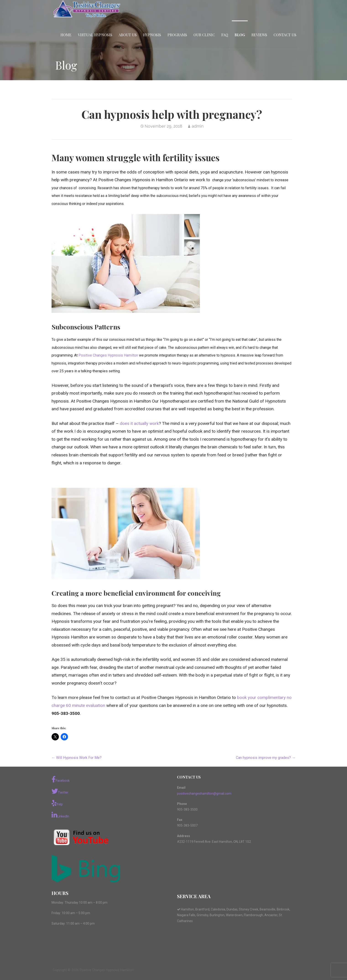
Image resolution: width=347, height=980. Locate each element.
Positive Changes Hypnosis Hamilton (108, 355)
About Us (128, 35)
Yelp (57, 803)
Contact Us (285, 35)
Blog (240, 35)
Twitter (60, 791)
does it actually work (139, 423)
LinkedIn (60, 815)
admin (198, 126)
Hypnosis (152, 35)
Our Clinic (204, 35)
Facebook (61, 779)
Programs (177, 35)
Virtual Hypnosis (95, 35)
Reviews (259, 35)
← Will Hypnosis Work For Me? (77, 758)
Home (66, 35)
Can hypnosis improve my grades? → (266, 758)
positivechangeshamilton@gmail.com (204, 794)
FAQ (225, 35)
